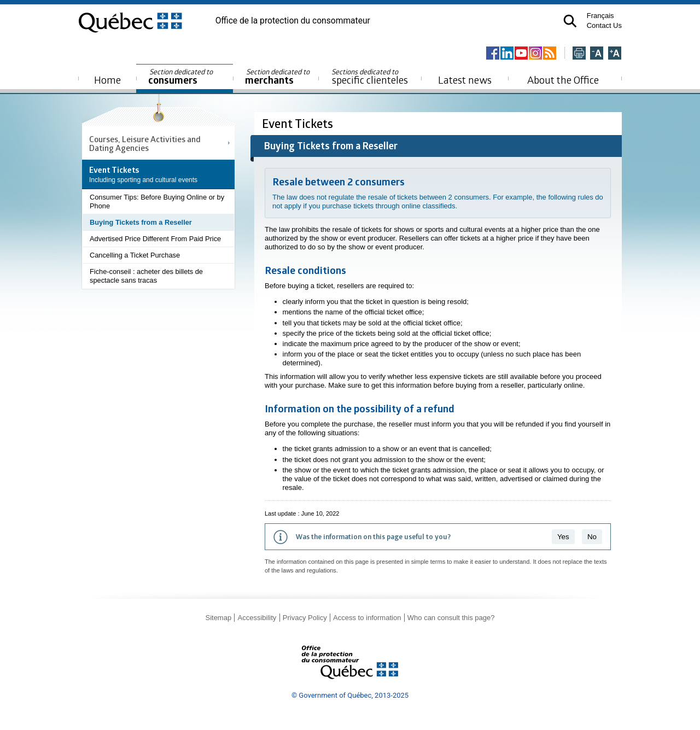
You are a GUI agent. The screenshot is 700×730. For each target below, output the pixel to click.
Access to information (367, 618)
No (592, 537)
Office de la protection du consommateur (293, 21)
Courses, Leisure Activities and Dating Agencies (145, 143)
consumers (181, 77)
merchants (278, 77)
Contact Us (604, 25)
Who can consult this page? (451, 618)
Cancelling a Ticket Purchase (135, 255)
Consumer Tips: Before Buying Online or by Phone (157, 202)
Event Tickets (299, 123)
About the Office (563, 80)
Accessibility (257, 618)
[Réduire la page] (597, 54)
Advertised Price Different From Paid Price (155, 239)
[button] (570, 21)
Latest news (465, 80)
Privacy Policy (305, 618)
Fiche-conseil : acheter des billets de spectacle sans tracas (146, 276)
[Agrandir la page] (615, 54)
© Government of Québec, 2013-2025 (350, 695)
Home (107, 80)
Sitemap (218, 618)
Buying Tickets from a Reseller (141, 222)
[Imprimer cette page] (579, 54)
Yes (563, 537)
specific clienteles (370, 77)
